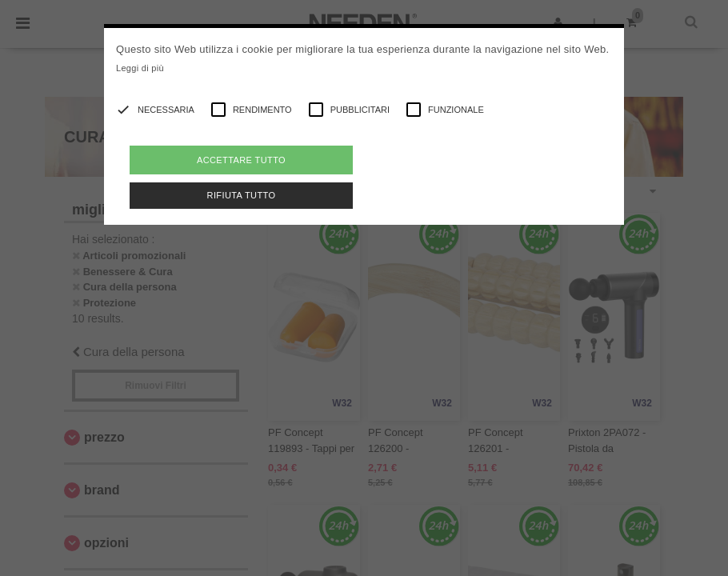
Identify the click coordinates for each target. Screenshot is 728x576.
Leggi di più (140, 68)
